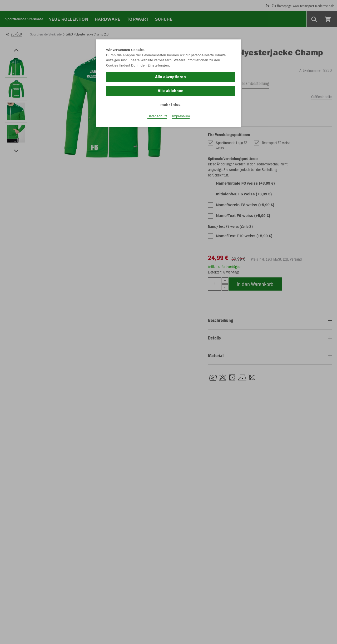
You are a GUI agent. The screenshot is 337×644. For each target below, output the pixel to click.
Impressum (181, 116)
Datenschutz (157, 116)
